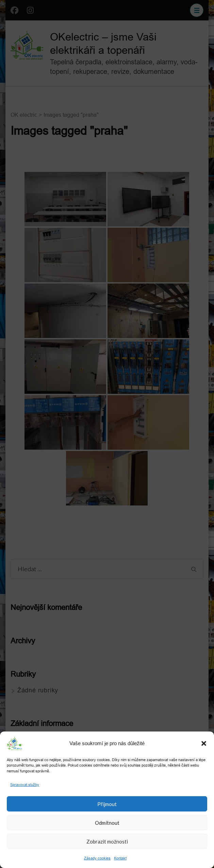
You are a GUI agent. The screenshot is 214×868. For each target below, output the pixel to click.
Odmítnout (107, 823)
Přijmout (107, 804)
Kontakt (120, 858)
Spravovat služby (25, 785)
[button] (204, 743)
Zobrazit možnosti (107, 841)
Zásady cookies (97, 858)
